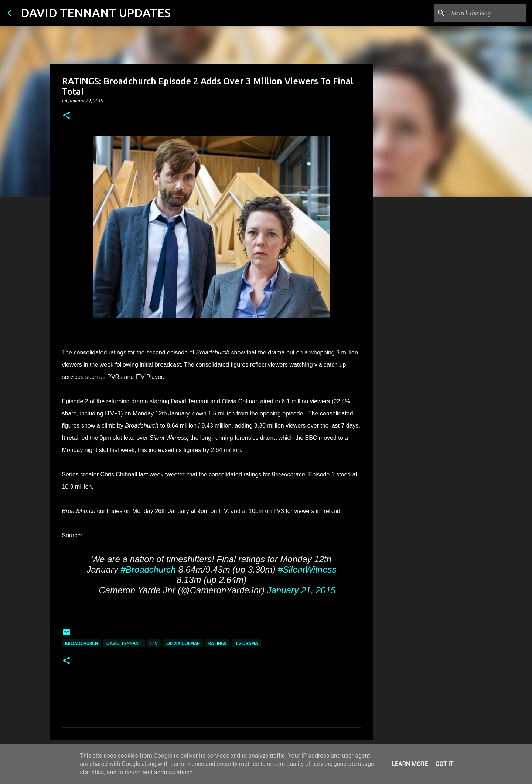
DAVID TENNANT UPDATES (96, 13)
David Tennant (124, 643)
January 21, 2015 (301, 590)
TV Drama (246, 643)
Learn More (410, 764)
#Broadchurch (148, 569)
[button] (66, 116)
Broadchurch (81, 643)
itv (154, 643)
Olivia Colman (183, 643)
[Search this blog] (487, 13)
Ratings (217, 643)
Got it (444, 764)
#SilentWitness (307, 569)
